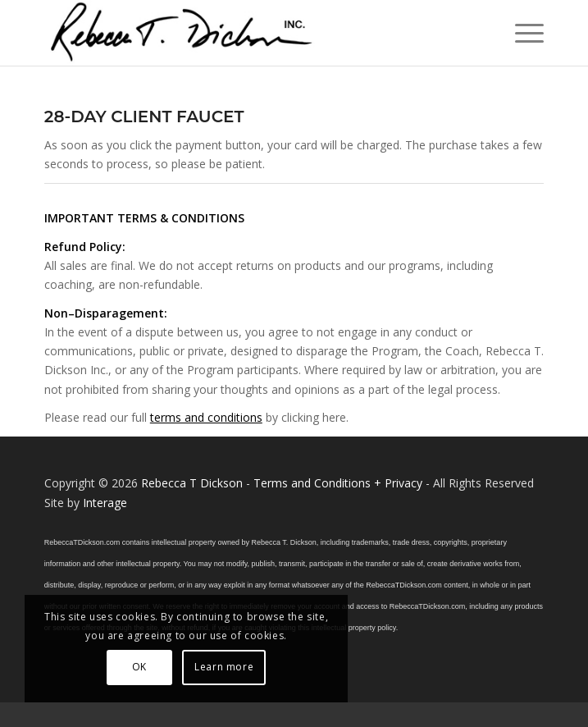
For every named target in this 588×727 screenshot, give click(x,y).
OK (139, 667)
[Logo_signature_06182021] (244, 33)
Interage (105, 503)
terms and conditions (206, 417)
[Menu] (521, 33)
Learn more (224, 667)
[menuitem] (521, 33)
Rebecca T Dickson (192, 483)
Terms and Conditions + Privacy (338, 483)
